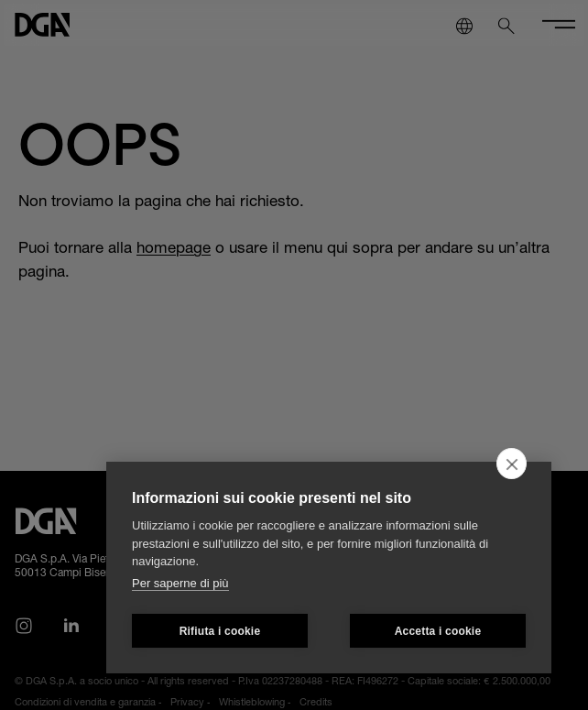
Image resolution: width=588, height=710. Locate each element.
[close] (512, 464)
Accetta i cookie (438, 631)
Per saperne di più (180, 583)
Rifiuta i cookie (220, 631)
